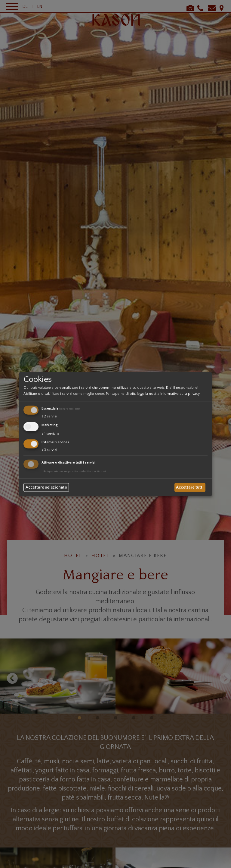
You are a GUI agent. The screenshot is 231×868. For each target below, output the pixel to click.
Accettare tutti (190, 487)
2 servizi (49, 416)
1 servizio (50, 434)
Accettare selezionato (46, 487)
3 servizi (49, 450)
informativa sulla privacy (180, 394)
